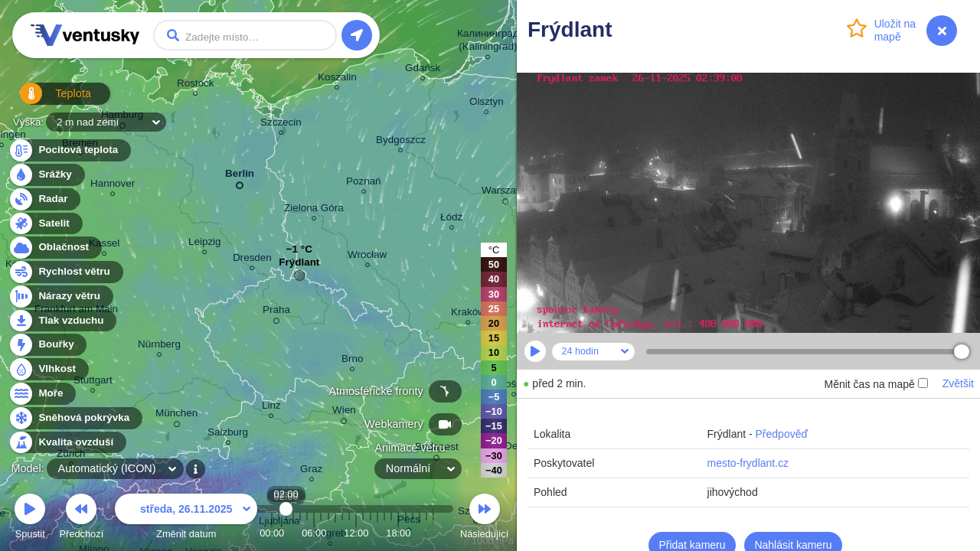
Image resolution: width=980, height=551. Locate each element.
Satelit (45, 224)
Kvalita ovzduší (67, 443)
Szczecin (281, 124)
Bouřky (47, 345)
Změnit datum (186, 518)
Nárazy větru (60, 297)
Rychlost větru (65, 272)
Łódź (451, 219)
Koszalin (337, 79)
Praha (276, 312)
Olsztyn (487, 104)
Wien (344, 412)
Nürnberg (159, 346)
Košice (514, 386)
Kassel (104, 245)
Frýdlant (299, 266)
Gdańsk (423, 70)
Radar (44, 199)
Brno (352, 361)
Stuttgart (93, 382)
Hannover (113, 186)
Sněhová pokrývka (75, 418)
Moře (42, 394)
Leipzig (205, 244)
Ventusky (83, 35)
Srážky (46, 175)
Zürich (71, 456)
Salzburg (228, 434)
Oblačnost (55, 248)
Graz (311, 471)
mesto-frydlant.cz (748, 463)
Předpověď (782, 434)
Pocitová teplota (69, 150)
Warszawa (505, 193)
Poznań (364, 183)
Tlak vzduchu (62, 321)
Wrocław (367, 257)
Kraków (468, 314)
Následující (484, 518)
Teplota (47, 99)
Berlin (240, 176)
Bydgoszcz (401, 142)
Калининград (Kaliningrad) (488, 42)
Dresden (252, 260)
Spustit (30, 518)
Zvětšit (958, 383)
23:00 (433, 533)
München (176, 416)
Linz (271, 408)
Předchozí (82, 518)
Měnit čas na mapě (875, 384)
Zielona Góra (314, 210)
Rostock (196, 85)
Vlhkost (48, 369)
